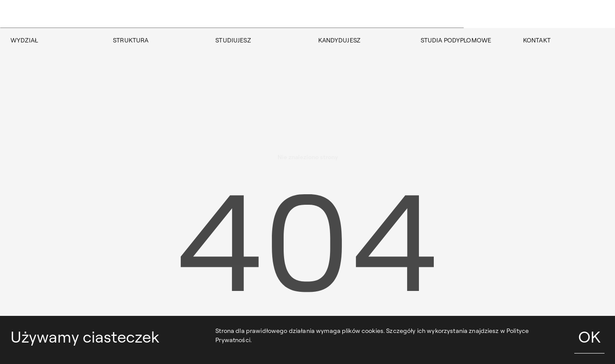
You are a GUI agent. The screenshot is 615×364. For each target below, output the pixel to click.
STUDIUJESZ (233, 40)
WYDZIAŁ (24, 40)
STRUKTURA (131, 40)
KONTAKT (537, 40)
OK (589, 337)
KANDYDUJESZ (339, 40)
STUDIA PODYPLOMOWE (456, 40)
